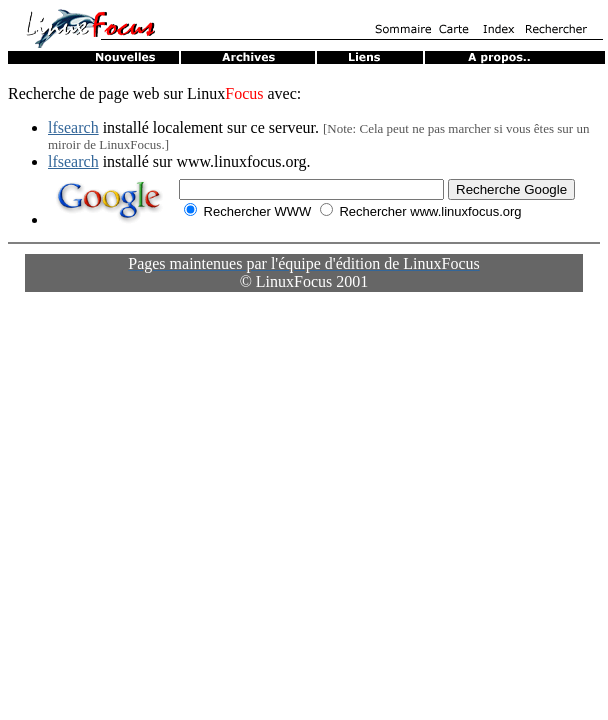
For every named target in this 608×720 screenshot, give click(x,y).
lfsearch (73, 127)
